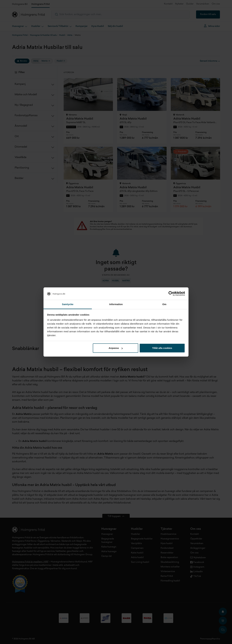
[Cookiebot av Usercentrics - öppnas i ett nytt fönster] (171, 294)
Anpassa (116, 348)
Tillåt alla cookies (162, 348)
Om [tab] (164, 304)
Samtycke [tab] (68, 304)
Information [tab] (116, 304)
